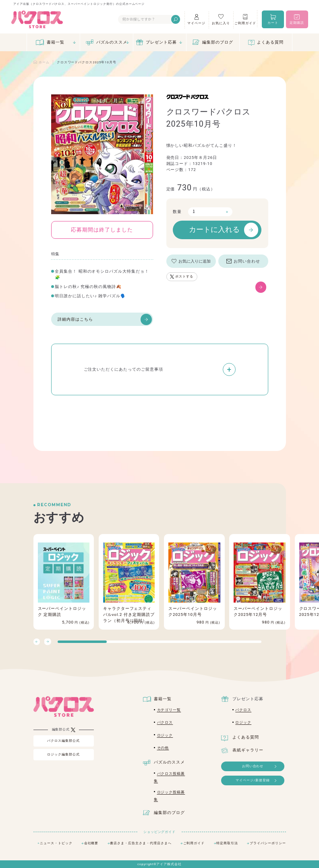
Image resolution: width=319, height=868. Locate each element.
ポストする (184, 276)
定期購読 (297, 23)
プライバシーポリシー (268, 843)
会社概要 (91, 843)
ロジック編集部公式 (63, 754)
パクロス (165, 722)
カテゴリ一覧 (169, 710)
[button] (48, 642)
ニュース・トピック (56, 843)
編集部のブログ (218, 42)
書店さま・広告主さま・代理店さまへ (141, 843)
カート (273, 23)
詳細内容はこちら (105, 319)
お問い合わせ (247, 261)
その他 (163, 748)
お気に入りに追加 (195, 261)
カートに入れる (224, 230)
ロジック (165, 735)
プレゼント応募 (161, 42)
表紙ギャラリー (248, 750)
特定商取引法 (227, 843)
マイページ (196, 23)
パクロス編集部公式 (63, 741)
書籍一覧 (56, 42)
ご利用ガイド (245, 23)
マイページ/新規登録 (253, 780)
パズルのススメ (112, 42)
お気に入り (221, 23)
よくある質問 (270, 42)
